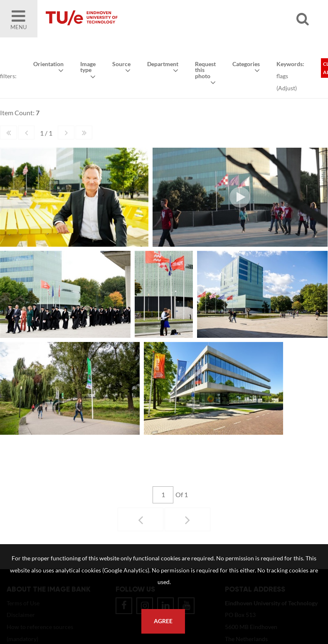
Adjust (286, 88)
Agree (163, 621)
